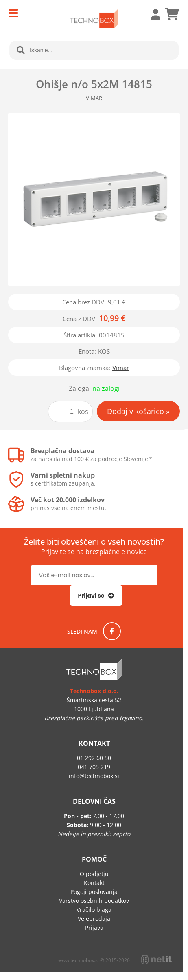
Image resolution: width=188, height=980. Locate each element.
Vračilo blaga (94, 910)
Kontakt (94, 883)
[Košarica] (172, 14)
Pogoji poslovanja (94, 892)
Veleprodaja (94, 919)
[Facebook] (112, 631)
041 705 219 (94, 767)
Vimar (121, 368)
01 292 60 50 (94, 758)
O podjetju (94, 874)
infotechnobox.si (94, 776)
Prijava (151, 14)
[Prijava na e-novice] (96, 596)
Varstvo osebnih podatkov (94, 901)
